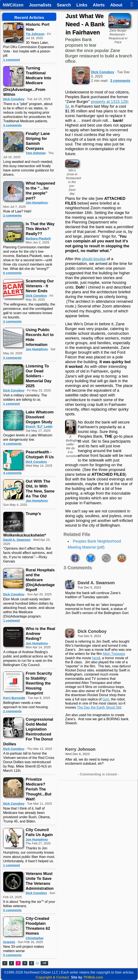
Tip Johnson (35, 34)
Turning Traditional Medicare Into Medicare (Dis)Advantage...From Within (27, 81)
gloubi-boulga (94, 259)
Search (64, 5)
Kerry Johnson (80, 749)
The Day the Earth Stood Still (99, 707)
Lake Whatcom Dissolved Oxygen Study (40, 417)
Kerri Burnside (14, 698)
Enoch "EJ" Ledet (39, 427)
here (96, 658)
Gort (106, 699)
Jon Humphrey (37, 203)
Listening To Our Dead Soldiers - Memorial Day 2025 (39, 376)
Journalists (40, 5)
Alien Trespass (114, 654)
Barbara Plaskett (38, 239)
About (116, 5)
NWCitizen (13, 5)
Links (82, 5)
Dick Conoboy (14, 99)
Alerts (99, 5)
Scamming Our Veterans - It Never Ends (40, 286)
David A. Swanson (17, 540)
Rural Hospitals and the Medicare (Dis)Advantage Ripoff (40, 580)
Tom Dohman (36, 153)
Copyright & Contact (52, 977)
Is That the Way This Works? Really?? (40, 229)
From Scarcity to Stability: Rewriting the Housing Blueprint (39, 683)
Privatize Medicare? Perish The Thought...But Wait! (39, 789)
